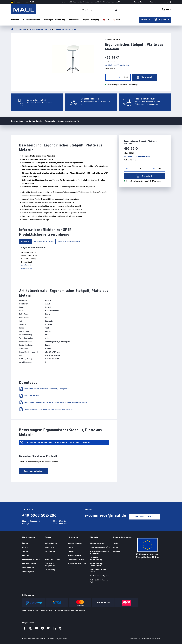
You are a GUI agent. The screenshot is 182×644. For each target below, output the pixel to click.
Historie (25, 547)
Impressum (134, 639)
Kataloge (25, 555)
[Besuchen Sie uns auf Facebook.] (25, 628)
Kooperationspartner (122, 537)
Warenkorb (144, 77)
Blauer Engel (49, 547)
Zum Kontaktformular (145, 516)
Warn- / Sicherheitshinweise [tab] (69, 241)
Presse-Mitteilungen (29, 563)
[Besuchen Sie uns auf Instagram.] (31, 628)
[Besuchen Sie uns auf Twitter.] (48, 628)
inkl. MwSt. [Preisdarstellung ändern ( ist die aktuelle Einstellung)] (31, 2)
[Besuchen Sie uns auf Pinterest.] (42, 628)
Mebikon (116, 547)
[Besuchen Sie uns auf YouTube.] (37, 628)
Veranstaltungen (28, 568)
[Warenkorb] (166, 10)
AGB (140, 639)
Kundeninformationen (75, 543)
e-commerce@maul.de (149, 104)
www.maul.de (27, 268)
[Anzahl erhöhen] (120, 77)
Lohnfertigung (50, 570)
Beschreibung (17, 121)
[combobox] (98, 10)
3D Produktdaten (51, 543)
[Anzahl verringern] (108, 77)
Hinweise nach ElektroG (76, 559)
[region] (55, 59)
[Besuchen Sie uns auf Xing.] (60, 628)
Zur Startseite (19, 29)
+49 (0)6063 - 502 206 (151, 101)
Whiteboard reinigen (97, 543)
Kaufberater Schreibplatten (100, 576)
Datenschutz (156, 639)
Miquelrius (116, 551)
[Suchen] (116, 10)
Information (73, 537)
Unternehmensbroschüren (31, 559)
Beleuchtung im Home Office (100, 547)
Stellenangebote (28, 572)
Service (48, 537)
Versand (70, 547)
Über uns (25, 543)
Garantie (70, 551)
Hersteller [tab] (25, 241)
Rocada (115, 543)
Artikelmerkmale (34, 121)
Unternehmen (29, 537)
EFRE (47, 555)
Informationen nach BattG (77, 563)
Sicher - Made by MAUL (53, 559)
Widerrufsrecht (147, 639)
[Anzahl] (114, 77)
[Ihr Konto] (167, 2)
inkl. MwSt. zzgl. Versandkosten (117, 65)
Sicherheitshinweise (74, 555)
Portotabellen (50, 551)
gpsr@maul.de (27, 265)
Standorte (26, 551)
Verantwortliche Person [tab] (44, 241)
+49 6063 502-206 (39, 515)
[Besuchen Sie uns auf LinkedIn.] (54, 628)
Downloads (50, 121)
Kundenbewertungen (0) (69, 121)
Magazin (94, 537)
